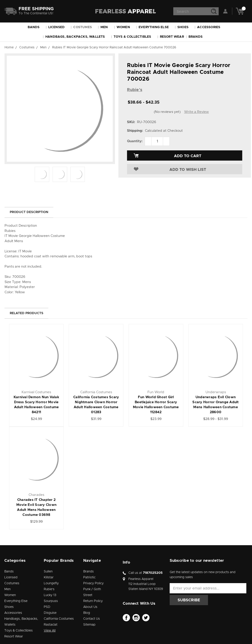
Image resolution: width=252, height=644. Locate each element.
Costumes (85, 27)
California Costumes (59, 619)
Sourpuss (51, 601)
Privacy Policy (93, 583)
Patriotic (89, 577)
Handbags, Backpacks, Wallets (77, 37)
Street (88, 595)
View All (50, 631)
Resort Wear (172, 37)
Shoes (185, 27)
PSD (47, 607)
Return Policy (93, 601)
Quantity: (135, 141)
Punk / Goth (92, 589)
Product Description (29, 212)
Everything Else (156, 27)
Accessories (211, 27)
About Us (90, 607)
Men (106, 27)
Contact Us (92, 619)
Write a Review (197, 112)
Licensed (59, 27)
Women (125, 27)
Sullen (48, 572)
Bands (36, 27)
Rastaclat (51, 625)
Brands (198, 37)
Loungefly (51, 583)
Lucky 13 (50, 595)
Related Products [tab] (27, 313)
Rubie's (49, 589)
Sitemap (89, 625)
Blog (87, 613)
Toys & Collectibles (135, 37)
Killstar (49, 577)
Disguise (50, 613)
